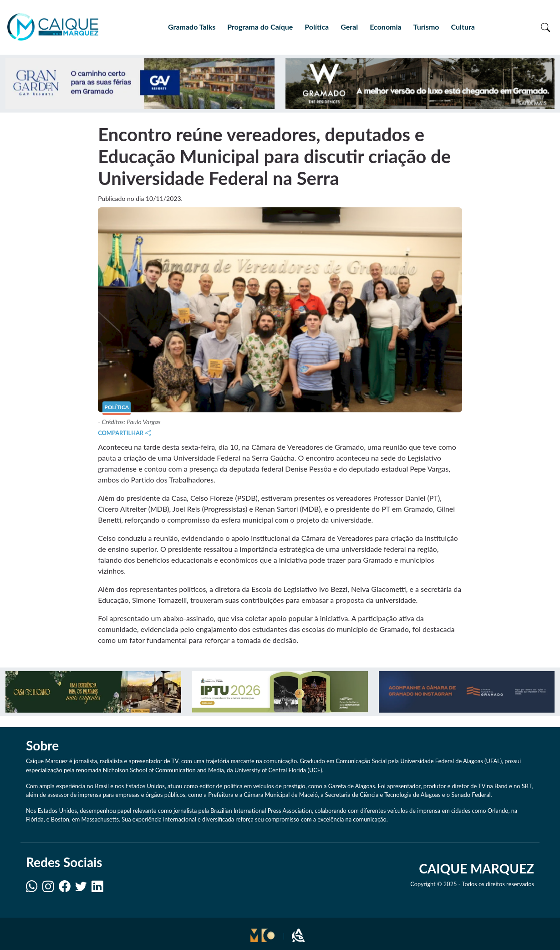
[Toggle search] (545, 27)
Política (317, 27)
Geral (349, 27)
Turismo (426, 27)
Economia (385, 27)
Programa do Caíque (260, 27)
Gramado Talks (192, 27)
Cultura (463, 27)
